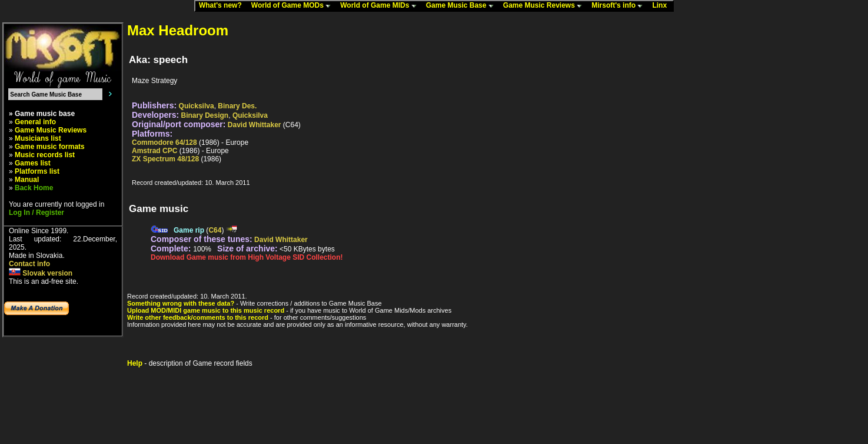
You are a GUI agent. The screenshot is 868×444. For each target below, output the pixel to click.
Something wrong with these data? (181, 303)
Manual (27, 180)
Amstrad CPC (154, 151)
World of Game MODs (294, 6)
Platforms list (37, 171)
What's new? (223, 6)
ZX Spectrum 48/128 (165, 159)
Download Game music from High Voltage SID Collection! (247, 257)
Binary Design (205, 115)
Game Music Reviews (545, 6)
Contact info (29, 264)
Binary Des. (237, 106)
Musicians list (38, 138)
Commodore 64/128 (164, 143)
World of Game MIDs (381, 6)
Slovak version (41, 273)
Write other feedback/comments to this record (198, 317)
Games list (33, 163)
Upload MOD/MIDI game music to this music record (206, 310)
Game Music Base (463, 6)
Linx (662, 6)
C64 (215, 230)
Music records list (45, 155)
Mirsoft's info (620, 6)
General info (35, 122)
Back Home (34, 188)
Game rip (189, 230)
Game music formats (50, 147)
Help (135, 363)
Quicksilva (197, 106)
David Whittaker (255, 125)
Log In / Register (36, 213)
